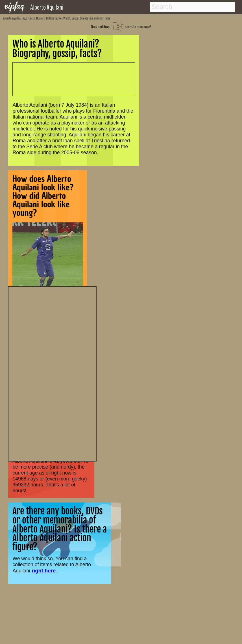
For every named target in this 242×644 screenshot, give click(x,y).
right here (44, 571)
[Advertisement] (52, 373)
